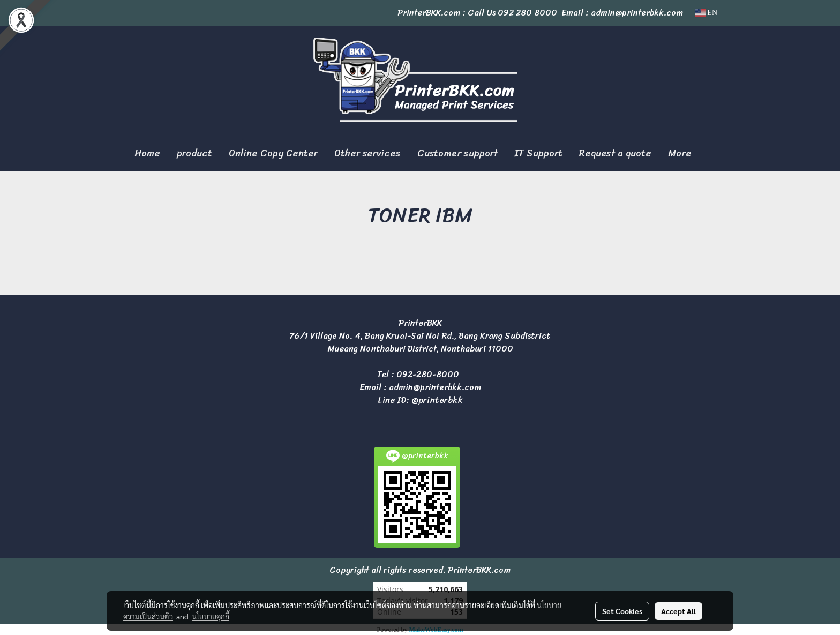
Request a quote (615, 153)
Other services (367, 153)
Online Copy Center (273, 153)
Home (147, 153)
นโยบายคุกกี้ (211, 616)
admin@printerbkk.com (435, 387)
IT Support (538, 153)
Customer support (457, 153)
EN (706, 13)
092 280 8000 (527, 13)
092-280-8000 (428, 374)
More (680, 153)
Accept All (678, 611)
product (194, 153)
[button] (709, 154)
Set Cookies (622, 611)
